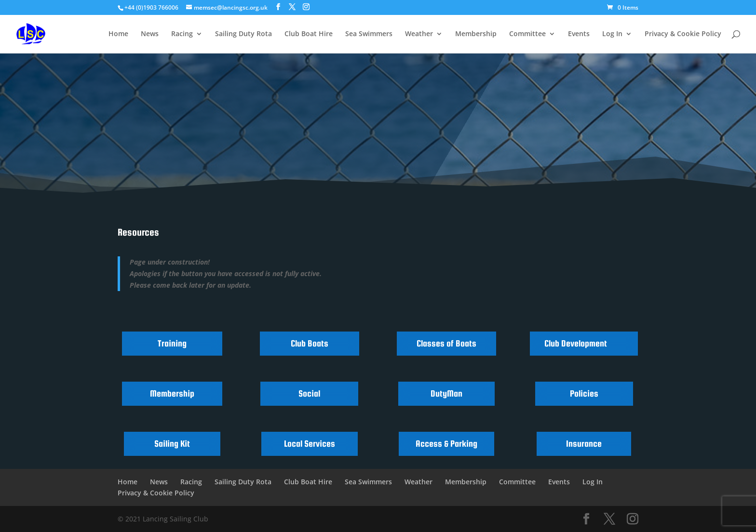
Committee (527, 34)
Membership (476, 34)
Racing (182, 34)
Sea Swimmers (369, 34)
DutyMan (446, 393)
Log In (612, 34)
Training (172, 343)
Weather (419, 34)
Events (579, 34)
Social (309, 393)
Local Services (310, 444)
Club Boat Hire (309, 34)
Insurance (584, 444)
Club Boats (310, 343)
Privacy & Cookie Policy (683, 34)
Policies (584, 393)
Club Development (576, 343)
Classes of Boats (446, 343)
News (150, 34)
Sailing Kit (172, 444)
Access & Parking (446, 444)
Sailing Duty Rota (243, 34)
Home (118, 34)
